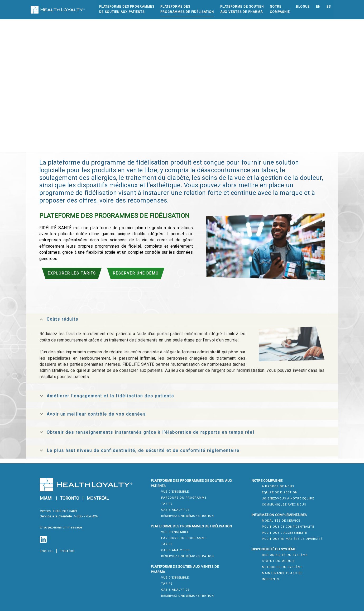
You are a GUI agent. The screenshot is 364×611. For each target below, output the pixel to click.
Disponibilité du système (285, 555)
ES (329, 7)
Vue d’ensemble (175, 492)
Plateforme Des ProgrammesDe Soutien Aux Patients (127, 9)
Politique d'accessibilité (284, 533)
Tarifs (167, 504)
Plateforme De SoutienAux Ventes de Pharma (242, 9)
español (68, 551)
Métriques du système (282, 567)
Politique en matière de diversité (292, 539)
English (47, 551)
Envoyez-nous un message (61, 527)
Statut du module (279, 561)
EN (318, 7)
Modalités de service (281, 521)
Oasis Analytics (175, 510)
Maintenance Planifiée (282, 573)
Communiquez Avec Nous (284, 505)
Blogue (303, 7)
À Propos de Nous (278, 486)
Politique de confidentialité (288, 527)
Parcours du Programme (184, 498)
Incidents (271, 579)
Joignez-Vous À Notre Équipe (288, 499)
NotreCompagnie (280, 9)
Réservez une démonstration (188, 516)
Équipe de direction (280, 492)
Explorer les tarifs (72, 273)
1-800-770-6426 (86, 516)
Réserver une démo (136, 273)
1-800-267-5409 (65, 511)
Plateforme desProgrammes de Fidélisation (187, 9)
